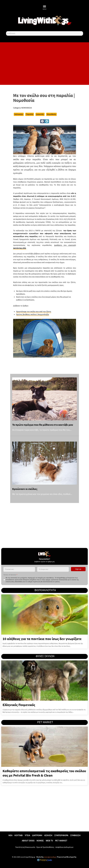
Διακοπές (40, 114)
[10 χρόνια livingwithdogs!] (45, 20)
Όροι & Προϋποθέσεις (45, 847)
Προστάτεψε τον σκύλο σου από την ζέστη (34, 312)
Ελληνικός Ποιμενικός (19, 705)
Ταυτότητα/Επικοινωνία (25, 847)
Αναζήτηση (6, 31)
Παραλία (30, 114)
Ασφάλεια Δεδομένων (64, 847)
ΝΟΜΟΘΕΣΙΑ (27, 108)
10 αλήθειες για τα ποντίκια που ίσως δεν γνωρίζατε (42, 639)
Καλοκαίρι (19, 114)
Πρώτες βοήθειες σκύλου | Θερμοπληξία (33, 314)
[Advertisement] (45, 64)
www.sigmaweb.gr (50, 857)
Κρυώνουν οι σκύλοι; (25, 489)
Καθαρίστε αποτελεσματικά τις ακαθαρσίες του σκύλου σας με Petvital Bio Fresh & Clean (44, 773)
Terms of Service (10, 575)
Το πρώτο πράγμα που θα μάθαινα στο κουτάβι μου (43, 425)
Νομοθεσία (51, 114)
